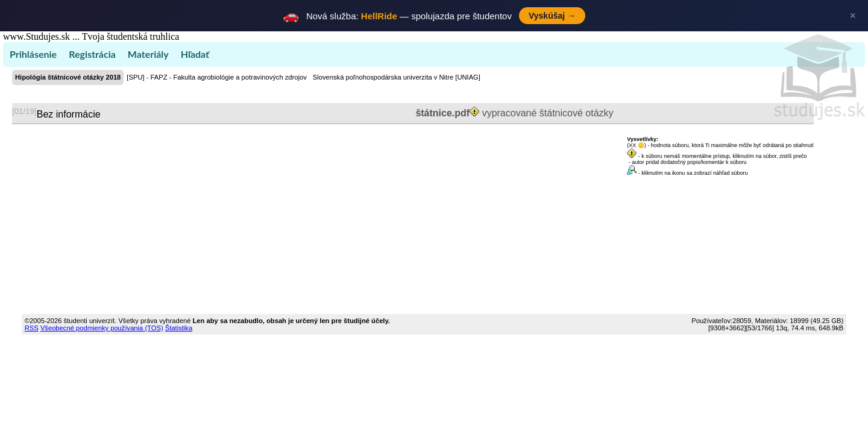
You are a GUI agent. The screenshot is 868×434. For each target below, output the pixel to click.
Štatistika (179, 328)
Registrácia (92, 54)
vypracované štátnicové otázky (513, 113)
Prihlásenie (33, 54)
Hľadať (195, 54)
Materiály (148, 54)
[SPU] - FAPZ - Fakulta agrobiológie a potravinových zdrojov (216, 77)
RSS (32, 328)
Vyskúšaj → (552, 16)
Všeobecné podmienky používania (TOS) (102, 328)
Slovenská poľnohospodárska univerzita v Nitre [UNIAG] (397, 77)
